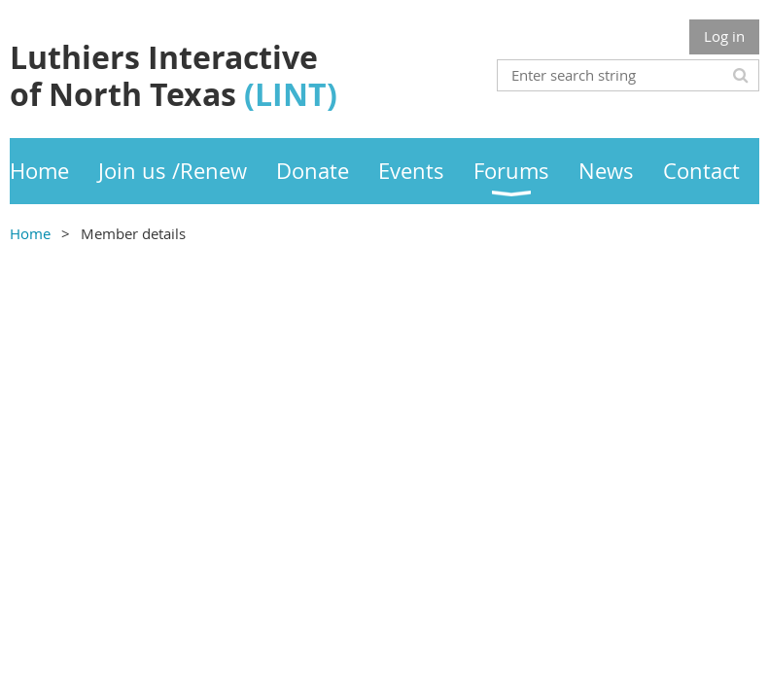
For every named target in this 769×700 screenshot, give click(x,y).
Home (30, 233)
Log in (724, 36)
